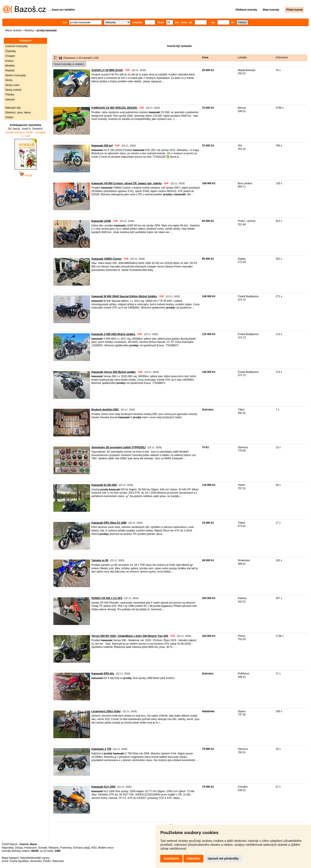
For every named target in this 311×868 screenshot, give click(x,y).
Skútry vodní (12, 85)
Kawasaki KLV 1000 (103, 787)
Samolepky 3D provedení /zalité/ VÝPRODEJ (118, 447)
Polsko (47, 861)
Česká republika (19, 861)
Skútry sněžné (13, 90)
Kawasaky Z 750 (101, 749)
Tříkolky (10, 95)
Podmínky (66, 848)
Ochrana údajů (82, 848)
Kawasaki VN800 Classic (106, 259)
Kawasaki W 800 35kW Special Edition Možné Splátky (125, 296)
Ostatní (9, 117)
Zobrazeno (282, 57)
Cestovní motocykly (16, 46)
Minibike (10, 66)
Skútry (9, 80)
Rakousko (58, 861)
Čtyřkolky (10, 51)
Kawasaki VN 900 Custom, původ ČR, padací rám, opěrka (126, 183)
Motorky (29, 30)
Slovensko (36, 861)
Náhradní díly (13, 108)
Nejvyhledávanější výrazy (35, 858)
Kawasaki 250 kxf (102, 146)
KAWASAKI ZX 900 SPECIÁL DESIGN (114, 108)
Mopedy (10, 70)
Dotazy (19, 848)
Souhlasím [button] (171, 858)
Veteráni (10, 100)
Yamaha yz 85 (100, 560)
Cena (205, 57)
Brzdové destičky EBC (105, 410)
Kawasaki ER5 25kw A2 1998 (109, 523)
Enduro (9, 61)
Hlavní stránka (13, 30)
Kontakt (43, 848)
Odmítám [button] (193, 858)
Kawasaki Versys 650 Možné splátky (113, 372)
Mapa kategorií (10, 858)
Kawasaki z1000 (101, 221)
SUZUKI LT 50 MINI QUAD (107, 70)
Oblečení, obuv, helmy (18, 113)
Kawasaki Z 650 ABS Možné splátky (114, 334)
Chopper (10, 56)
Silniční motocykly (15, 75)
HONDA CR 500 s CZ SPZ (107, 598)
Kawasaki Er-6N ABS (104, 485)
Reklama (54, 848)
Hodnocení (31, 848)
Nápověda (8, 848)
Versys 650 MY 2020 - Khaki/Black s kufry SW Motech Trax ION (130, 636)
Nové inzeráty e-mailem (69, 64)
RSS (94, 848)
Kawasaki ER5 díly (103, 674)
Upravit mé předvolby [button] (223, 858)
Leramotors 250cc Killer (106, 711)
